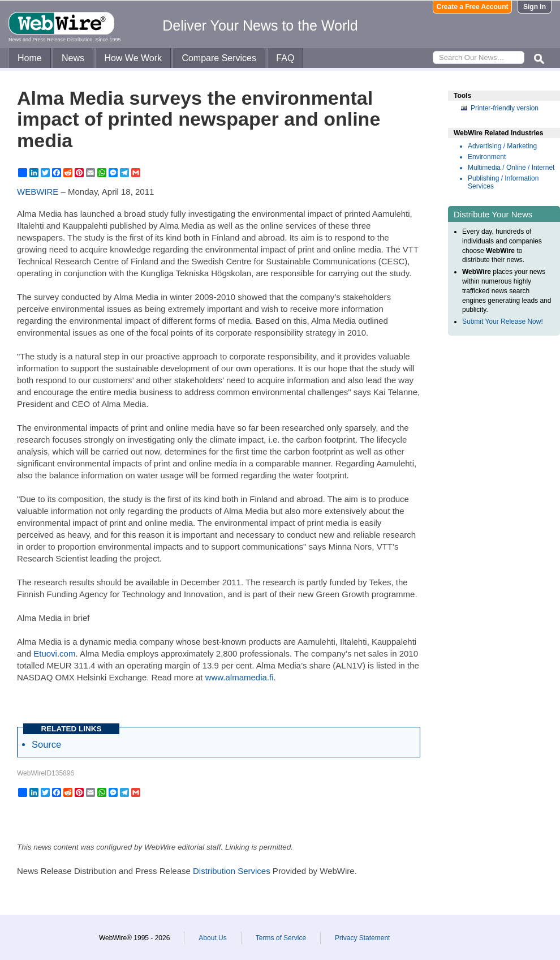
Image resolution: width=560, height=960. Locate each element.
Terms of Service (281, 938)
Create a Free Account (473, 7)
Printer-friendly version (505, 108)
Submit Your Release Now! (503, 322)
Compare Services (219, 58)
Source (46, 744)
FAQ (285, 58)
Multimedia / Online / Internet (511, 168)
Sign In (535, 7)
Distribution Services (232, 871)
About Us (212, 938)
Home (30, 58)
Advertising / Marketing (502, 146)
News (73, 58)
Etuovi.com (54, 653)
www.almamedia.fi (240, 677)
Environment (487, 157)
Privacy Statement (362, 938)
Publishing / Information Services (503, 182)
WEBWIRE (38, 192)
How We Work (133, 58)
